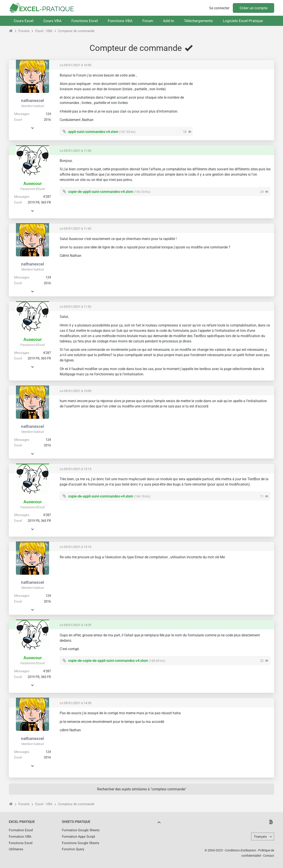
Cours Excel (24, 21)
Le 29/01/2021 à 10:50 (76, 65)
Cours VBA (52, 21)
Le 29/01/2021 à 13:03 (76, 391)
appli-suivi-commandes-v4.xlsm (93, 132)
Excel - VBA (44, 31)
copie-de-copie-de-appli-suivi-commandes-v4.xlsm (108, 661)
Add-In (168, 21)
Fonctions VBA (120, 21)
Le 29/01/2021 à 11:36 (76, 151)
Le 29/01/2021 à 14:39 (76, 703)
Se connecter (219, 8)
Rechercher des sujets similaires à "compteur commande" (142, 789)
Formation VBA (20, 837)
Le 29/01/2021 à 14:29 (76, 625)
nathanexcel (33, 101)
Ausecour (33, 183)
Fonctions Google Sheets (81, 843)
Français (261, 837)
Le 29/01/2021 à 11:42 (76, 229)
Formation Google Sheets (81, 830)
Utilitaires (16, 849)
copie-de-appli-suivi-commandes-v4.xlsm (101, 192)
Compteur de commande (76, 31)
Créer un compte (254, 8)
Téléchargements (198, 21)
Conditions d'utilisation (240, 850)
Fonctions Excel (85, 21)
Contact (269, 856)
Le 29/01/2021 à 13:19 (76, 547)
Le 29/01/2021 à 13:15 (76, 469)
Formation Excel (21, 830)
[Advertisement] (233, 104)
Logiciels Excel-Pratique (243, 21)
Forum (148, 21)
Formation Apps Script (78, 837)
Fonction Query (73, 849)
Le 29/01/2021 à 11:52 (76, 307)
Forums (24, 31)
